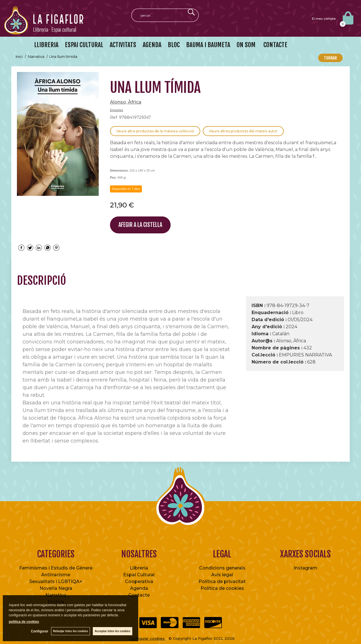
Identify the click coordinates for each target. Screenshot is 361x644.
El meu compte (324, 19)
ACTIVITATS (123, 45)
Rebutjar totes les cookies (71, 631)
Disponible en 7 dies (126, 189)
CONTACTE (275, 45)
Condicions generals (222, 568)
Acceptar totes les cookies (113, 631)
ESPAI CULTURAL (84, 45)
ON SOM (246, 45)
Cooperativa (139, 581)
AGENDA (152, 45)
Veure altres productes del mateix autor (243, 131)
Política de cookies (222, 588)
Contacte (139, 595)
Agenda (139, 588)
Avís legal (222, 575)
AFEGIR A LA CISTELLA (140, 225)
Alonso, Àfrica (126, 102)
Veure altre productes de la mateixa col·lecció (155, 131)
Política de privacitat (222, 581)
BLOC (174, 45)
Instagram (305, 568)
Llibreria (139, 568)
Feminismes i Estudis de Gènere (56, 568)
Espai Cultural (139, 575)
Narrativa (56, 595)
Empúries (116, 110)
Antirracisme (56, 575)
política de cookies (24, 622)
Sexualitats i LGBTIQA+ (56, 581)
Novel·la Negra (56, 588)
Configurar (40, 631)
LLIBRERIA (46, 45)
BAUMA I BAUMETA (208, 45)
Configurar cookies (148, 638)
